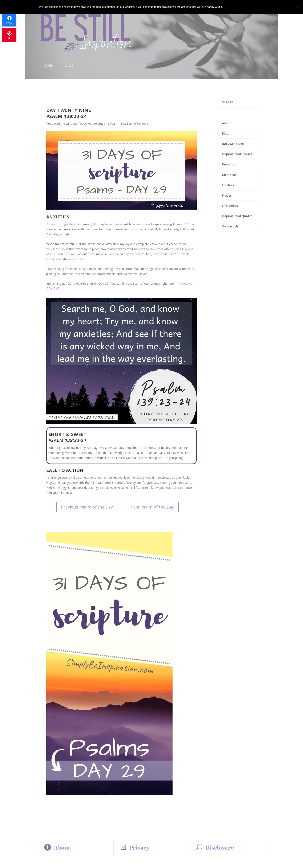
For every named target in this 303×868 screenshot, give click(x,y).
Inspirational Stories (237, 154)
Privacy (140, 848)
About (227, 123)
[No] (297, 7)
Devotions (229, 164)
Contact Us (230, 226)
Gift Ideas (229, 175)
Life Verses (230, 206)
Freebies (228, 185)
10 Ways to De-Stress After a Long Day (161, 249)
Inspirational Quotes (237, 216)
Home (48, 65)
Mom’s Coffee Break (60, 254)
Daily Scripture (233, 144)
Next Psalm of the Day (152, 507)
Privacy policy (250, 7)
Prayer (227, 195)
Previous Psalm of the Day (87, 507)
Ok (230, 7)
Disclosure (220, 848)
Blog (70, 65)
